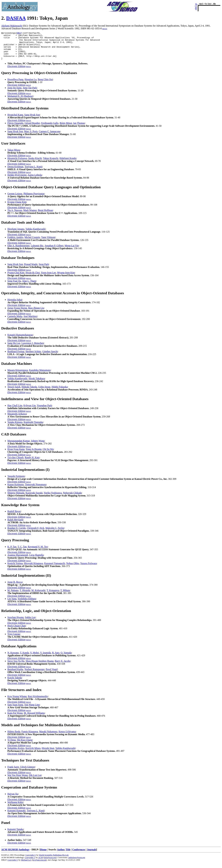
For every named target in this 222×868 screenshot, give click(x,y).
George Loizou (15, 199)
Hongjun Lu (31, 85)
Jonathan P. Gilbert (54, 251)
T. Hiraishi (25, 596)
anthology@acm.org (77, 863)
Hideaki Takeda (29, 392)
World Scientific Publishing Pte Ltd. (54, 861)
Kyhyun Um (30, 411)
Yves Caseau (14, 640)
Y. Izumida (45, 658)
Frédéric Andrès (15, 243)
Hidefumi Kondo (68, 164)
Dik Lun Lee (35, 781)
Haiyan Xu (13, 799)
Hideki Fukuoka (60, 392)
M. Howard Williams (34, 719)
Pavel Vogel (52, 675)
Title (68, 855)
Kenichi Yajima (15, 569)
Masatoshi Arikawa (17, 419)
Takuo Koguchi (51, 164)
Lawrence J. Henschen (33, 349)
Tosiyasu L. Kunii (33, 172)
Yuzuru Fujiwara (88, 569)
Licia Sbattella (36, 561)
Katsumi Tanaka (15, 835)
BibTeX (105, 29)
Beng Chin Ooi (45, 85)
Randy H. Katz (32, 463)
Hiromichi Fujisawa (17, 164)
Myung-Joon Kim (66, 278)
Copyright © (31, 861)
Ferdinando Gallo (50, 129)
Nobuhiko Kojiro (16, 754)
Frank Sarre (13, 772)
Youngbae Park (44, 411)
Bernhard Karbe (15, 675)
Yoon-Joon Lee (48, 278)
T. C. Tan (22, 552)
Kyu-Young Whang (17, 702)
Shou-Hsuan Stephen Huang (40, 667)
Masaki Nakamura (48, 737)
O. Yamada (66, 658)
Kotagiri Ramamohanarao (20, 340)
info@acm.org (50, 863)
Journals (92, 855)
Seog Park (44, 270)
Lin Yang (12, 604)
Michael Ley (26, 865)
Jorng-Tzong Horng (17, 313)
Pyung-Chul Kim (16, 278)
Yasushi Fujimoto (16, 482)
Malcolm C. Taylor (55, 534)
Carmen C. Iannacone (50, 137)
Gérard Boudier (32, 129)
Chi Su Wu (48, 455)
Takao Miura (14, 155)
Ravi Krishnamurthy (38, 702)
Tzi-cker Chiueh (15, 463)
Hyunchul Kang (15, 120)
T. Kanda (24, 658)
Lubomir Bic (37, 251)
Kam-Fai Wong (15, 719)
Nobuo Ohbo (73, 569)
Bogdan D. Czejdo (17, 534)
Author (61, 855)
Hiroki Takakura (37, 384)
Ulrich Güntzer (28, 772)
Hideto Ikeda (14, 737)
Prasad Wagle (31, 270)
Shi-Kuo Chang (25, 745)
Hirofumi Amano (16, 234)
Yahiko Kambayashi (35, 234)
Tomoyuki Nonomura (36, 490)
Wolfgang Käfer (15, 808)
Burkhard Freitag (16, 357)
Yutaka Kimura (15, 428)
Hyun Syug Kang (16, 455)
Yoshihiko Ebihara (27, 604)
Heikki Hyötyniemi (17, 180)
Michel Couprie (32, 243)
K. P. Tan (12, 552)
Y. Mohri (35, 658)
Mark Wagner (30, 216)
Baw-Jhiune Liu (36, 313)
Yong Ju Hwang (34, 455)
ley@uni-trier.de (39, 865)
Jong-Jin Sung (14, 93)
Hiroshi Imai (48, 754)
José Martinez (30, 322)
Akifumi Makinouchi (12, 26)
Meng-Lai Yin (72, 251)
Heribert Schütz (33, 357)
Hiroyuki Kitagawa (34, 569)
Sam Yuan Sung (15, 710)
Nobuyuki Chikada (72, 498)
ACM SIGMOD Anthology (15, 855)
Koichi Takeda (15, 683)
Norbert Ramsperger (35, 675)
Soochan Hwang (15, 623)
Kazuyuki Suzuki (34, 498)
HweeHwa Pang (15, 85)
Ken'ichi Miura (33, 754)
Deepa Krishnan (15, 172)
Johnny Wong (38, 446)
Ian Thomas (79, 129)
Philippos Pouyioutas (34, 199)
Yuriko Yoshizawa (53, 498)
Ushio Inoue (44, 392)
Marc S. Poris (31, 137)
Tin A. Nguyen (15, 216)
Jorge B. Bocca (15, 588)
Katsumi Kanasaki (16, 816)
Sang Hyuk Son (32, 120)
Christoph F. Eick (36, 534)
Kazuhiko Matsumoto (40, 376)
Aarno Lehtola (35, 180)
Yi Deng (12, 745)
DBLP (19, 33)
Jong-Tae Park (30, 93)
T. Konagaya (53, 596)
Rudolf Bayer (14, 517)
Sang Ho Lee (14, 349)
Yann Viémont (48, 243)
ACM (41, 863)
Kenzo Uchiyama (67, 737)
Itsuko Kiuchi (35, 164)
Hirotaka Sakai (15, 305)
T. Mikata (65, 596)
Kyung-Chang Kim (17, 207)
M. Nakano (13, 596)
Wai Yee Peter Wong (17, 781)
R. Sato (56, 658)
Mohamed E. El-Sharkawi (20, 102)
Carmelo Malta (15, 322)
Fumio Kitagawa (30, 737)
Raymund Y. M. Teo (38, 552)
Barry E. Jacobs (63, 667)
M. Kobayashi (38, 596)
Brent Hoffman (45, 216)
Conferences (79, 855)
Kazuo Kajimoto (16, 490)
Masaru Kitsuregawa (18, 376)
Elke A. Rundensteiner (18, 251)
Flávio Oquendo (15, 129)
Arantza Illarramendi (18, 561)
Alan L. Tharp (29, 286)
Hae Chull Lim (15, 411)
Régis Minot (66, 129)
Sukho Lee (30, 623)
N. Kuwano (13, 658)
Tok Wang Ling (32, 710)
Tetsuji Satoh (14, 392)
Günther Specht (50, 357)
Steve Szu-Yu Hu (16, 667)
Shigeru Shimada (16, 498)
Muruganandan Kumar (19, 446)
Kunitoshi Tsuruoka (33, 428)
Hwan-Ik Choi (33, 278)
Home (44, 855)
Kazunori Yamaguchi (55, 569)
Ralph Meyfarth (15, 525)
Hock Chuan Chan (16, 631)
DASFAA (16, 18)
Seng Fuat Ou (14, 286)
